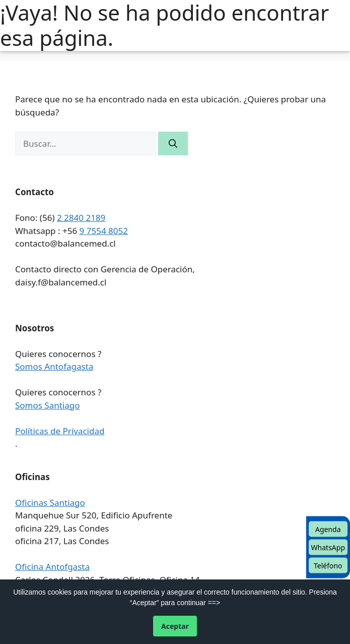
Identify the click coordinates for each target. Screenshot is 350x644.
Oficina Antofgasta (52, 567)
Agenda (328, 529)
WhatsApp (328, 547)
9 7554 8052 (104, 231)
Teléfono (328, 566)
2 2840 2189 (81, 218)
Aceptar (175, 626)
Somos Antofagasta (54, 366)
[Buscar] (173, 144)
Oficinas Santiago (50, 503)
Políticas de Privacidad (60, 431)
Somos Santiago (48, 405)
